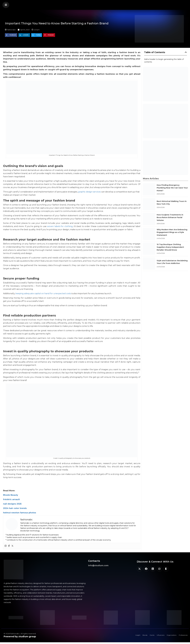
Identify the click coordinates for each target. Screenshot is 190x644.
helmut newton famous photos (20, 513)
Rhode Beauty (11, 495)
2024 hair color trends (15, 508)
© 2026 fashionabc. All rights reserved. (20, 634)
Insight (122, 636)
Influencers (152, 636)
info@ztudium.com (98, 565)
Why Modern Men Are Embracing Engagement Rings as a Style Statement (172, 232)
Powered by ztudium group (20, 637)
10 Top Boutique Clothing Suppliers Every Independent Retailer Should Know (170, 247)
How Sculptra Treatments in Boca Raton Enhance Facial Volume (170, 218)
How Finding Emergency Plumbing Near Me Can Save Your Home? (172, 188)
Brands (132, 636)
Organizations (166, 636)
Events (141, 636)
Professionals (181, 636)
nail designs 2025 (12, 504)
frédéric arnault (11, 499)
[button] (6, 5)
